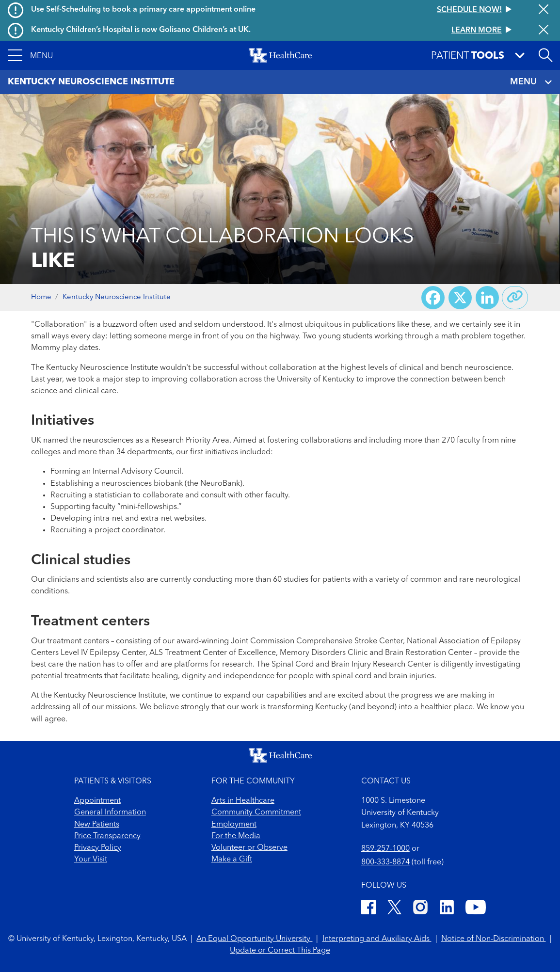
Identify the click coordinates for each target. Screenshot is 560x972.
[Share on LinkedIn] (487, 298)
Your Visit (91, 860)
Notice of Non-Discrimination (494, 939)
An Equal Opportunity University (254, 939)
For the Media (236, 836)
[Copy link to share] (515, 298)
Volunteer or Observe (249, 848)
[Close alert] (544, 10)
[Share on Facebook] (433, 298)
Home (41, 297)
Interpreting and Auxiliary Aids (377, 939)
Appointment (97, 801)
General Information (110, 813)
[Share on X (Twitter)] (460, 298)
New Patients (97, 825)
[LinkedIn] (447, 909)
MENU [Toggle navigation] (531, 82)
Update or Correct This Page (280, 951)
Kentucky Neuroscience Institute (117, 297)
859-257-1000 (385, 849)
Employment (234, 825)
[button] (30, 55)
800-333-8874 (385, 862)
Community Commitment (256, 813)
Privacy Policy (98, 848)
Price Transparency (107, 836)
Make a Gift (232, 860)
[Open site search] (545, 55)
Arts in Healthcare (243, 801)
